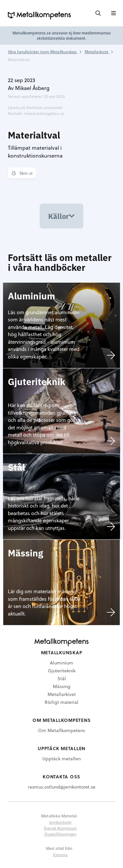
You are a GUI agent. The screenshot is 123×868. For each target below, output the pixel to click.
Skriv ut (22, 173)
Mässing (62, 686)
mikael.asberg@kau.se (44, 113)
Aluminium (61, 663)
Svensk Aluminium (60, 828)
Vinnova (60, 855)
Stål (62, 678)
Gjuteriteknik (62, 671)
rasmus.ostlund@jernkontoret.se (62, 787)
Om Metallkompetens (61, 730)
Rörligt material (61, 702)
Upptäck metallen (61, 759)
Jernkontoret (60, 822)
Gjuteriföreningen (60, 834)
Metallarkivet (62, 694)
